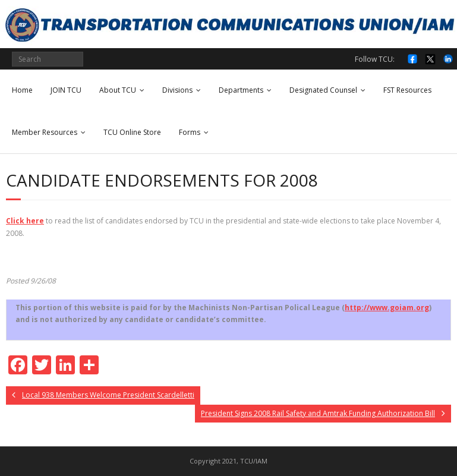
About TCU (118, 90)
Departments (241, 90)
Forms (190, 132)
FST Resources (407, 90)
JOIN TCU (66, 90)
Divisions (177, 90)
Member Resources (45, 132)
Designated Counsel (323, 90)
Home (22, 90)
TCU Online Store (132, 132)
